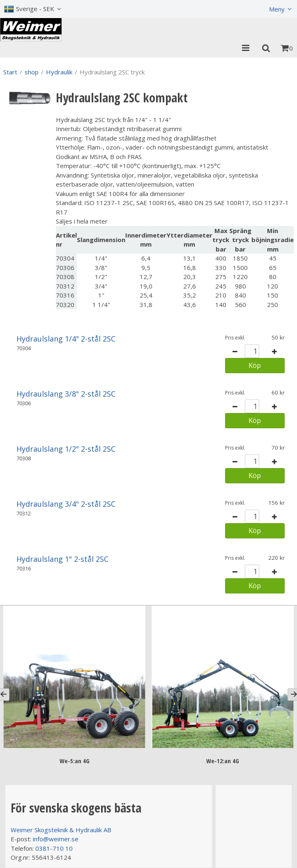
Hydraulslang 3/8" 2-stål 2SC (66, 394)
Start (10, 72)
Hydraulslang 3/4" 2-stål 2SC (66, 504)
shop (32, 72)
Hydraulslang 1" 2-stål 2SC (62, 559)
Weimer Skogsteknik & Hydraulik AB (61, 830)
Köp (255, 365)
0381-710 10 (54, 848)
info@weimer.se (56, 839)
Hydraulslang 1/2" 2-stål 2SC (66, 449)
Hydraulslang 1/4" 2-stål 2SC (66, 339)
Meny (277, 9)
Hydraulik (59, 72)
